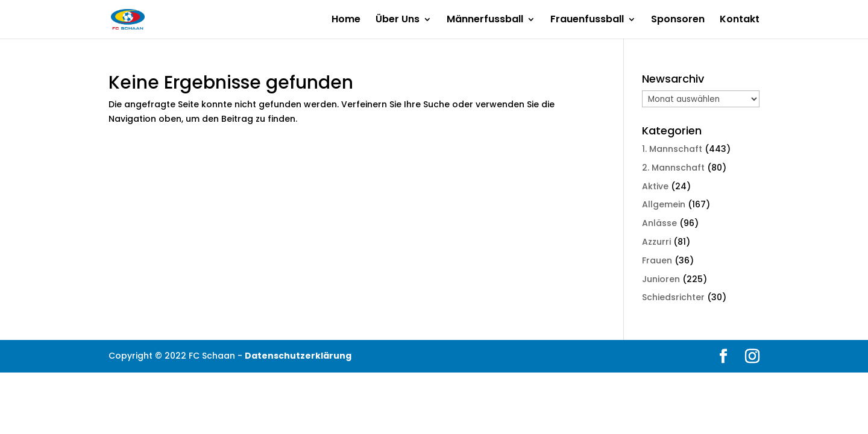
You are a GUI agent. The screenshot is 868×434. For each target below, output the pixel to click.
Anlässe (659, 223)
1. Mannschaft (672, 149)
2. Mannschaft (673, 168)
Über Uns (398, 20)
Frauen (657, 260)
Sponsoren (678, 20)
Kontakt (740, 20)
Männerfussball (485, 20)
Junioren (661, 279)
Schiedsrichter (673, 297)
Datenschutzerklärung (298, 356)
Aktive (655, 186)
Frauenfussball (587, 20)
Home (346, 20)
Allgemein (664, 204)
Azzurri (656, 242)
